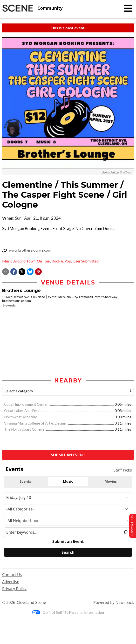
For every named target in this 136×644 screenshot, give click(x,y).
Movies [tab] (111, 482)
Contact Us (12, 575)
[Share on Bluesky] (30, 271)
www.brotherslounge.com (30, 250)
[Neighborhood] (68, 521)
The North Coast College (25, 429)
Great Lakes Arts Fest (22, 411)
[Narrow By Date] (68, 498)
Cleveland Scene (31, 603)
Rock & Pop (61, 261)
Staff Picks (123, 470)
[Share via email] (6, 271)
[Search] (68, 552)
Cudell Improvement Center (26, 404)
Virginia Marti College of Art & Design (35, 423)
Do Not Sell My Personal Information (68, 612)
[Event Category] (68, 509)
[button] (38, 271)
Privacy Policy (14, 589)
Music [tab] (68, 482)
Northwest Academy (21, 417)
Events (14, 469)
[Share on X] (22, 271)
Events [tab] (25, 482)
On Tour (44, 261)
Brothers (126, 172)
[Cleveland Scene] (32, 8)
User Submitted (86, 261)
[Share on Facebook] (14, 271)
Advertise (11, 582)
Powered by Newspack (114, 603)
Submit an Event (68, 455)
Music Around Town (19, 261)
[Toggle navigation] (128, 8)
